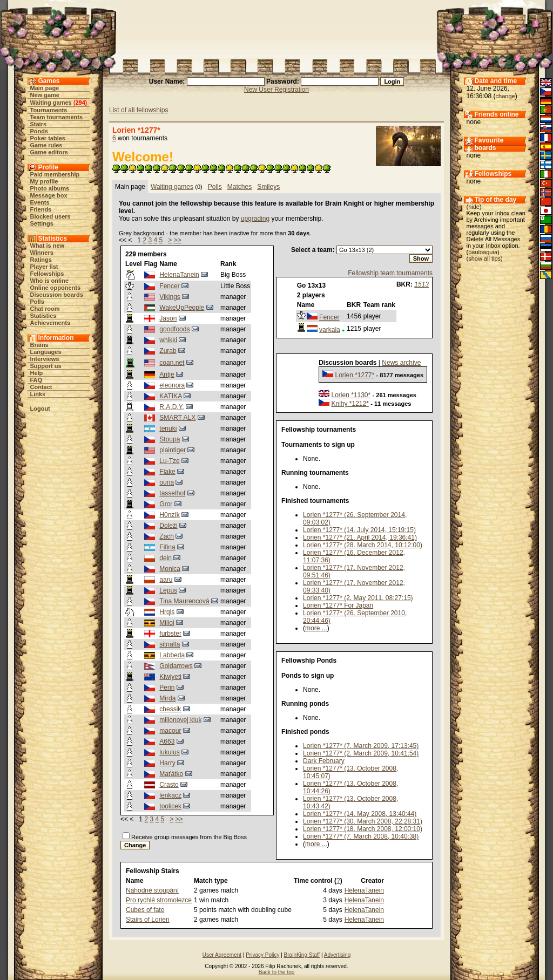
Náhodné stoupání (152, 890)
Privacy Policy (262, 955)
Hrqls (167, 612)
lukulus (169, 752)
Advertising (337, 955)
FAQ (36, 380)
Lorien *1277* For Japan (338, 605)
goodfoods (174, 329)
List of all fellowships (139, 110)
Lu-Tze (169, 461)
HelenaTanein (179, 275)
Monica (170, 569)
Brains (39, 345)
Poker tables (48, 138)
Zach (167, 536)
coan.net (172, 363)
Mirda (167, 698)
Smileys (268, 187)
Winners (42, 253)
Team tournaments (57, 117)
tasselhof (172, 493)
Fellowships (47, 274)
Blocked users (50, 216)
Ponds (39, 131)
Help (37, 373)
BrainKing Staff (302, 955)
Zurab (168, 351)
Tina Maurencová (184, 601)
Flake (167, 472)
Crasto (169, 785)
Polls (37, 302)
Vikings (170, 297)
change (505, 96)
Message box (49, 195)
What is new (48, 246)
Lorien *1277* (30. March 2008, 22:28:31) (363, 821)
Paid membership (55, 174)
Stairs (39, 124)
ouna (167, 482)
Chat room (45, 309)
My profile (44, 181)
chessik (170, 709)
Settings (42, 223)
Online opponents (56, 288)
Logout (40, 409)
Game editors (49, 152)
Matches (240, 187)
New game (45, 95)
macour (170, 731)
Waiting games (51, 103)
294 (80, 103)
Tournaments (49, 110)
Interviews (45, 359)
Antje (167, 375)
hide (474, 207)
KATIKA (170, 396)
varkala (330, 330)
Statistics (43, 316)
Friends (41, 209)
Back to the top (277, 972)
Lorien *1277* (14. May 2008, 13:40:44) (360, 814)
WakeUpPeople (182, 308)
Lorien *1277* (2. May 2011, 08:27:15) (358, 598)
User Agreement (222, 955)
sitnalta (170, 644)
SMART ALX (177, 418)
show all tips (484, 258)
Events (40, 202)
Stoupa (170, 439)
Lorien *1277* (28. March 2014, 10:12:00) (363, 545)
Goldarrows (176, 666)
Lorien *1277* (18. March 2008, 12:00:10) (363, 829)
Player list (44, 267)
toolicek (170, 806)
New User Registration (276, 90)
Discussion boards (57, 295)
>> (178, 240)
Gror (166, 504)
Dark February (324, 761)
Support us (46, 366)
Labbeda (172, 655)
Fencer (169, 286)
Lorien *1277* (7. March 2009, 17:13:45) (361, 746)
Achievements (50, 323)
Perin (167, 688)
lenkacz (170, 795)
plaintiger (173, 450)
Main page (45, 88)
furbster (170, 634)
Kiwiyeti (170, 677)
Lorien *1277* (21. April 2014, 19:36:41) (360, 537)
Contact (41, 387)
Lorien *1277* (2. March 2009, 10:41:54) (361, 753)
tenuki (168, 428)
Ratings (41, 260)
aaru (166, 580)
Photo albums (50, 188)
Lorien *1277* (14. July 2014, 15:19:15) (359, 530)
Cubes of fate (145, 910)
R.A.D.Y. (171, 407)
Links (38, 394)
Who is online (50, 281)
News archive (401, 363)
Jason (168, 318)
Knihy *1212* (350, 404)
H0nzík (169, 515)
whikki (168, 340)
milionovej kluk (180, 720)
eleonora (172, 385)
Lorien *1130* (351, 395)
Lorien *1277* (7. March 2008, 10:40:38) (361, 836)
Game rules (46, 145)
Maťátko (171, 774)
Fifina (167, 547)
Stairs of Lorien (148, 920)
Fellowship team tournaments (390, 273)
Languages (46, 352)
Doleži (168, 526)
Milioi (167, 623)
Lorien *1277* (355, 375)
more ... (316, 628)
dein (166, 558)
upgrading (255, 219)
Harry (167, 763)
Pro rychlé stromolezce (159, 900)
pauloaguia (483, 252)
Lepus (168, 590)
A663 (167, 741)
